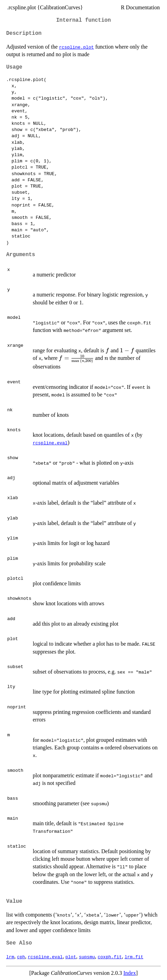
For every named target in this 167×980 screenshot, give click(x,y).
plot (71, 957)
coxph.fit (110, 957)
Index (130, 973)
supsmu (87, 957)
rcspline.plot (76, 47)
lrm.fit (134, 957)
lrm (10, 957)
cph (21, 957)
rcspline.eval (50, 443)
